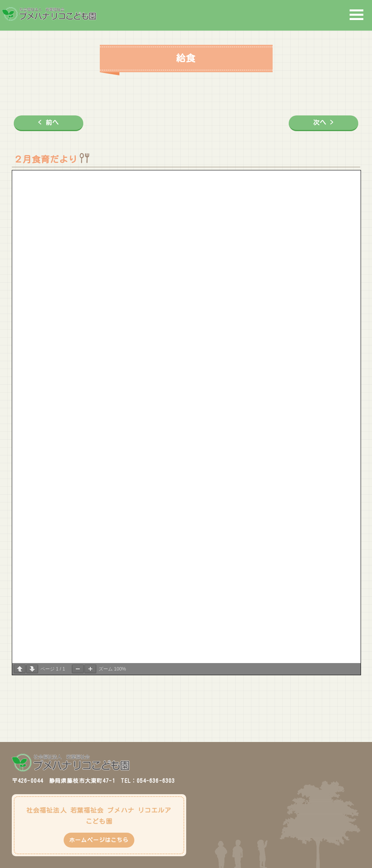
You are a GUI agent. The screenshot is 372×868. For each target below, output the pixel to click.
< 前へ (48, 122)
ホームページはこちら (99, 840)
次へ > (323, 122)
